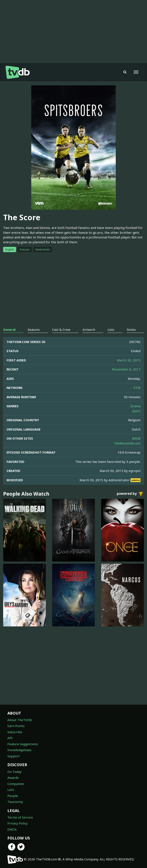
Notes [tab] (131, 329)
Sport (136, 411)
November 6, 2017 (126, 369)
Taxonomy (15, 802)
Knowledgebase (19, 750)
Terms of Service (20, 817)
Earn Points (16, 726)
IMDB (136, 438)
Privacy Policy (18, 823)
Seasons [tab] (34, 329)
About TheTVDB (20, 720)
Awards (13, 778)
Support (14, 756)
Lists (11, 790)
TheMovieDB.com (127, 443)
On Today (14, 772)
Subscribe (15, 732)
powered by (130, 494)
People (13, 796)
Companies (16, 784)
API (10, 738)
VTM (137, 388)
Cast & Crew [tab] (61, 329)
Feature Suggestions (23, 744)
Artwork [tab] (89, 329)
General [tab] (9, 329)
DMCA (12, 829)
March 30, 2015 (129, 360)
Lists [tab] (111, 329)
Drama (135, 406)
